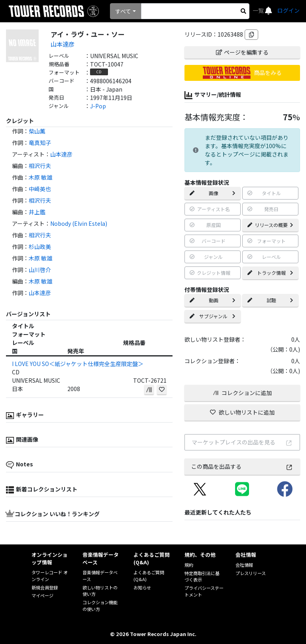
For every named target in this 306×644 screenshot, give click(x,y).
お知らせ (142, 587)
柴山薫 (37, 131)
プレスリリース (251, 573)
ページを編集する (242, 52)
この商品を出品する (242, 466)
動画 (213, 300)
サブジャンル (213, 316)
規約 (189, 565)
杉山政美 (40, 247)
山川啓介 (40, 270)
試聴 (270, 300)
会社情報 (244, 565)
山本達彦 (63, 44)
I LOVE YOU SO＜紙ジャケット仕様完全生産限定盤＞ (78, 364)
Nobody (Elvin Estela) (79, 223)
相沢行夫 (40, 166)
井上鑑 (37, 212)
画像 (213, 193)
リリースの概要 (270, 225)
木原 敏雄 (40, 177)
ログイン (288, 10)
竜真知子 (40, 143)
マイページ (42, 595)
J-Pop (98, 106)
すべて (123, 11)
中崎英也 (40, 189)
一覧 (259, 10)
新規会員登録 (45, 587)
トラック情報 (270, 273)
